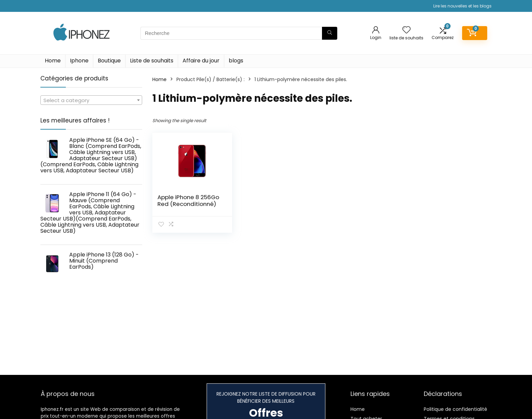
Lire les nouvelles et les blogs (462, 6)
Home (53, 61)
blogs (236, 61)
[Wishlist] (406, 30)
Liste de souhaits (152, 61)
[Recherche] (330, 33)
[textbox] (91, 100)
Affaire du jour (201, 61)
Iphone (79, 61)
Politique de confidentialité (455, 409)
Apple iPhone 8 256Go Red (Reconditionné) (188, 201)
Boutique (109, 61)
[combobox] (91, 100)
